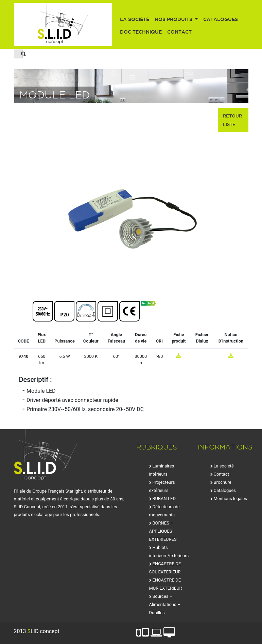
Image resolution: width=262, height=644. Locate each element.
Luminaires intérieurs (162, 470)
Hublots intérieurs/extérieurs (169, 551)
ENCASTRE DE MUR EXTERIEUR (166, 584)
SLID (63, 24)
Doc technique (141, 32)
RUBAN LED (164, 499)
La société (135, 19)
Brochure (223, 482)
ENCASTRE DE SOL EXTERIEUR (165, 568)
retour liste (232, 120)
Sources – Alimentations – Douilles (165, 604)
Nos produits (174, 19)
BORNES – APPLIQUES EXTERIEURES (163, 531)
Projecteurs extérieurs (162, 486)
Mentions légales (231, 499)
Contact (179, 32)
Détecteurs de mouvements (164, 511)
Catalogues (221, 19)
